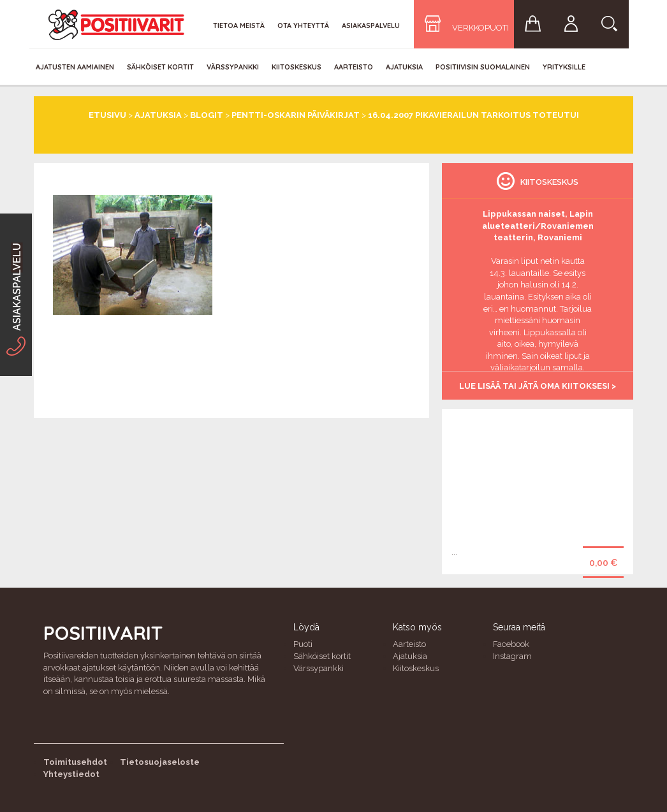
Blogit (207, 115)
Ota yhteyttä (303, 25)
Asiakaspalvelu (371, 25)
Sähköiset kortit (160, 67)
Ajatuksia (404, 67)
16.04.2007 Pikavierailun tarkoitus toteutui (473, 115)
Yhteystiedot (71, 774)
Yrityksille (564, 67)
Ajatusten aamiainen (75, 67)
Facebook (511, 644)
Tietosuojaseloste (160, 762)
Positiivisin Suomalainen (483, 67)
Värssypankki (233, 67)
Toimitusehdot (75, 762)
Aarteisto (354, 67)
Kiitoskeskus (297, 67)
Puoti (303, 644)
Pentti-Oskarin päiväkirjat (296, 115)
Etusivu (107, 115)
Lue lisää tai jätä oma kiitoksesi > (538, 386)
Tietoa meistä (239, 25)
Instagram (512, 656)
